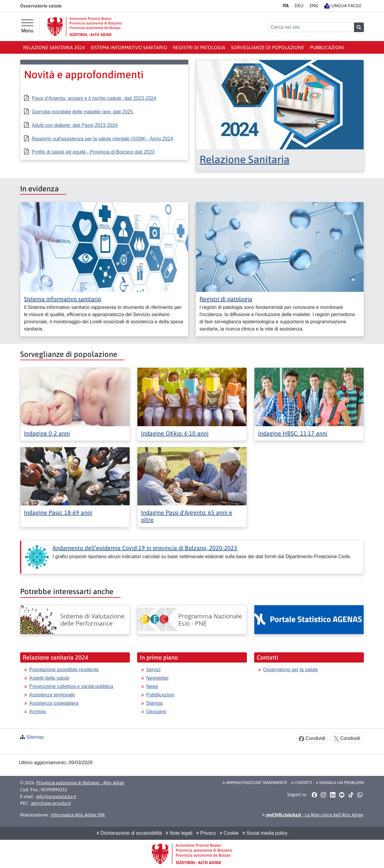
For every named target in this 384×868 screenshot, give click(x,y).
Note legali (179, 833)
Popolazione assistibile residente (64, 670)
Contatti (301, 783)
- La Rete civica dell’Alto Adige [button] (313, 815)
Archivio (38, 712)
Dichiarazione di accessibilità (129, 833)
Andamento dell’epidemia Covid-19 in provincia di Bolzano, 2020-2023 (145, 548)
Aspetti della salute (49, 678)
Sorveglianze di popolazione (268, 47)
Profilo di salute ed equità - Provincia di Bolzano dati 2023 (93, 152)
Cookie (229, 833)
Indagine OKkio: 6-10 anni (175, 433)
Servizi (153, 670)
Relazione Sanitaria (244, 159)
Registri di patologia (199, 47)
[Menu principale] (27, 26)
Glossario (156, 712)
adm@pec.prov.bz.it (51, 803)
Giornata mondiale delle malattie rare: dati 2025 (83, 112)
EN (314, 6)
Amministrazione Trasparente (255, 783)
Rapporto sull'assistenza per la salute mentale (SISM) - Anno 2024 (102, 139)
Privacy (206, 833)
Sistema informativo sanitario (129, 47)
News (152, 686)
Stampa (154, 703)
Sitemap (35, 737)
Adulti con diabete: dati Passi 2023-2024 (75, 125)
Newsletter (157, 678)
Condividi (312, 739)
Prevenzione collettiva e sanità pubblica (71, 686)
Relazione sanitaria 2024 (54, 47)
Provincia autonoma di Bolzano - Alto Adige (80, 783)
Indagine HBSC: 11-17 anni (293, 433)
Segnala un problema (340, 783)
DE (299, 6)
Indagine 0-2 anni (47, 433)
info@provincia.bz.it (56, 796)
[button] (314, 795)
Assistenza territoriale (52, 695)
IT (286, 6)
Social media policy (265, 833)
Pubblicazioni (327, 47)
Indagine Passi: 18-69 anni (58, 512)
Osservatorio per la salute (290, 670)
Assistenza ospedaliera (54, 703)
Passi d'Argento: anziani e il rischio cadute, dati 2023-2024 (94, 98)
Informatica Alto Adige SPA (78, 815)
